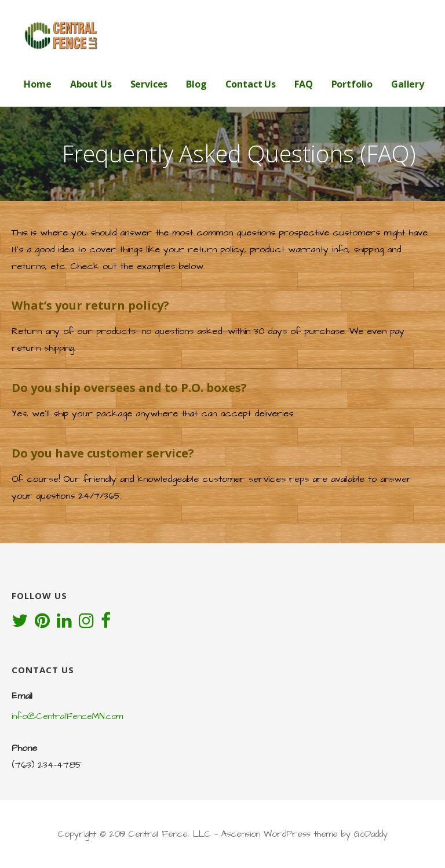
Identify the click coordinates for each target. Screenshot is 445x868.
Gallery (408, 84)
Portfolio (352, 84)
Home (37, 84)
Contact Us (251, 84)
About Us (91, 84)
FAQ (304, 84)
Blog (196, 84)
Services (149, 84)
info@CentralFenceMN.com (67, 716)
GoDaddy (371, 834)
